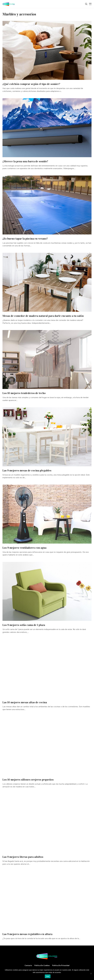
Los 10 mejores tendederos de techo (24, 393)
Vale (48, 976)
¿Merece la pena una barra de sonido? (25, 161)
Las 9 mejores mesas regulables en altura (27, 934)
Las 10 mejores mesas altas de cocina (25, 702)
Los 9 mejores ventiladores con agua (24, 548)
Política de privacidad (61, 965)
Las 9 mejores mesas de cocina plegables (27, 470)
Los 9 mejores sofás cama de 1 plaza (24, 625)
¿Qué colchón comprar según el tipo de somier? (31, 84)
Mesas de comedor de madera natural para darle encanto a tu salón (43, 316)
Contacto (28, 965)
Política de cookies (42, 965)
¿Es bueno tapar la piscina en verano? (25, 239)
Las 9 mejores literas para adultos (23, 857)
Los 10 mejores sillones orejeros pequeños (28, 780)
